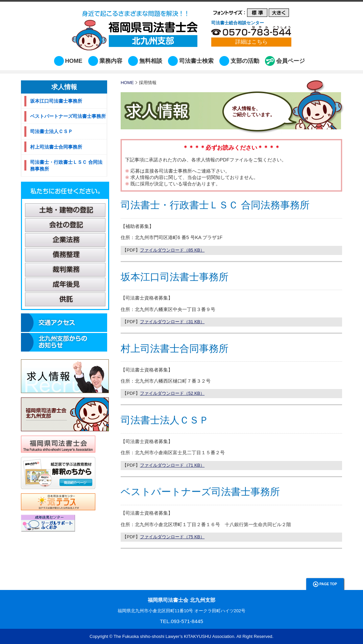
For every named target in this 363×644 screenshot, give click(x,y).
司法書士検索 (196, 61)
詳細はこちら (251, 42)
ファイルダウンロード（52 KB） (172, 393)
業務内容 (111, 61)
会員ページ (291, 61)
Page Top (325, 584)
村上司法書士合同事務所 (175, 349)
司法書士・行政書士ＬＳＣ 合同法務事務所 (215, 205)
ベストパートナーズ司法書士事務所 (200, 492)
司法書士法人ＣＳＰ (165, 420)
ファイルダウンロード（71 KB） (172, 465)
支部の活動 (245, 61)
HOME (74, 61)
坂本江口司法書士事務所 (175, 277)
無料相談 (151, 61)
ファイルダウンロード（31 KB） (172, 322)
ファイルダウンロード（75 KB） (172, 537)
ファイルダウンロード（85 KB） (172, 250)
